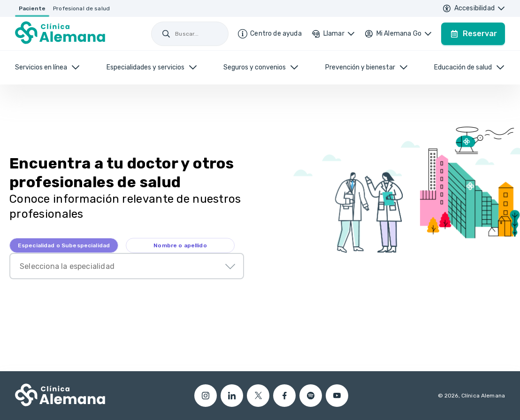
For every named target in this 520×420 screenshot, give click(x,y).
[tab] (64, 245)
